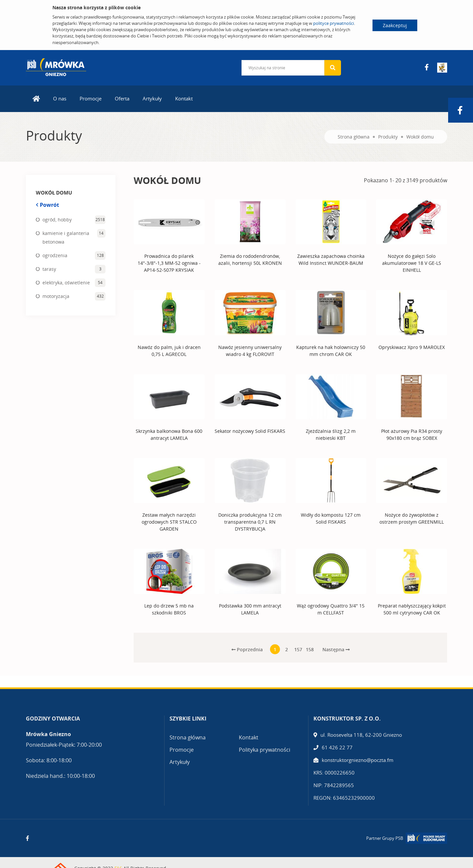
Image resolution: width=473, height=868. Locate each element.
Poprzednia (247, 649)
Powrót (47, 204)
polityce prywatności (334, 23)
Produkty (388, 136)
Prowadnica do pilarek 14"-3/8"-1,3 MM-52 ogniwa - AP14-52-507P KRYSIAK (169, 263)
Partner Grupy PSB (385, 838)
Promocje (91, 98)
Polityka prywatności (265, 750)
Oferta (122, 98)
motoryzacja (56, 296)
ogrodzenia (55, 255)
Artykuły (152, 98)
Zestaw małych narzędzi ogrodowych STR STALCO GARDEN (169, 521)
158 (310, 649)
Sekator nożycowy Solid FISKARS (250, 431)
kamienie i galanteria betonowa (66, 237)
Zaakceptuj (395, 25)
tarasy (49, 269)
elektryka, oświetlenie (66, 282)
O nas (60, 98)
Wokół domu (420, 136)
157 (298, 649)
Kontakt (184, 98)
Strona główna (354, 136)
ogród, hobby (57, 219)
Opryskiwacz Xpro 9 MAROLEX (412, 347)
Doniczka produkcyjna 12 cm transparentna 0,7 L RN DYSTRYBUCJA (250, 521)
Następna (336, 649)
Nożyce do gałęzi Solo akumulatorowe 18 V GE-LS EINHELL (412, 263)
